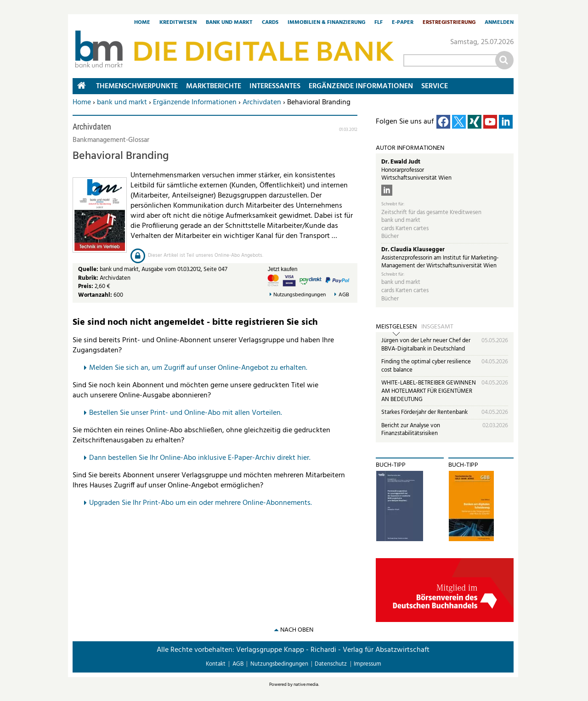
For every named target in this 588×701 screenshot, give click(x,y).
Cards (270, 23)
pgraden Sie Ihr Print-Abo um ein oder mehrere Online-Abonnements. (203, 503)
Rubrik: (89, 278)
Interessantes (275, 86)
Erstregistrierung (449, 23)
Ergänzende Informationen (195, 102)
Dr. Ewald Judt (401, 162)
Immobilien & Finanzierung (326, 23)
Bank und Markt (229, 23)
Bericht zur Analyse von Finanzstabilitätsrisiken (411, 430)
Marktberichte (214, 86)
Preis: (86, 286)
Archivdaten (262, 102)
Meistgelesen (396, 327)
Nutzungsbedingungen (300, 295)
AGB (344, 295)
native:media (306, 684)
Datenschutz (331, 664)
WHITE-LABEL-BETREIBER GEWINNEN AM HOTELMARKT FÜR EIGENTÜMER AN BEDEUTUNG (429, 391)
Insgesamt (437, 327)
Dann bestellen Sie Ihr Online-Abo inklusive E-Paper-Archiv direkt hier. (200, 458)
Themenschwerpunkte (137, 86)
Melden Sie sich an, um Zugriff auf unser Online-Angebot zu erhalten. (198, 368)
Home (142, 23)
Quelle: (89, 269)
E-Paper (403, 23)
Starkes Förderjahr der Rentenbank (424, 412)
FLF (379, 23)
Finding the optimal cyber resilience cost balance (426, 366)
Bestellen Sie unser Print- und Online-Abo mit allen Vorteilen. (186, 413)
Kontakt (216, 664)
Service (435, 86)
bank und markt (122, 102)
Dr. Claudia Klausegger (413, 250)
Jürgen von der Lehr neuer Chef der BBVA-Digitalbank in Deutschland (426, 345)
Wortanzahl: (95, 295)
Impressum (367, 664)
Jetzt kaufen (283, 269)
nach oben (297, 630)
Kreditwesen (178, 23)
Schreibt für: (393, 204)
